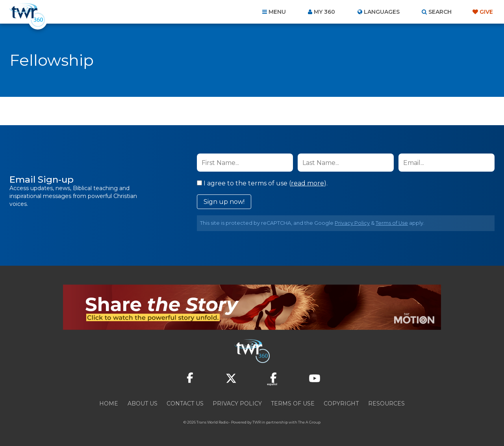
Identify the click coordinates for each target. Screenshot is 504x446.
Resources (386, 403)
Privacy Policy (352, 223)
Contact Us (185, 403)
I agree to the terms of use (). (262, 183)
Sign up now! (224, 202)
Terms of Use (392, 223)
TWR (257, 422)
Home (109, 403)
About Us (143, 403)
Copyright (341, 403)
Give (486, 12)
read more (308, 183)
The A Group (309, 422)
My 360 (324, 12)
